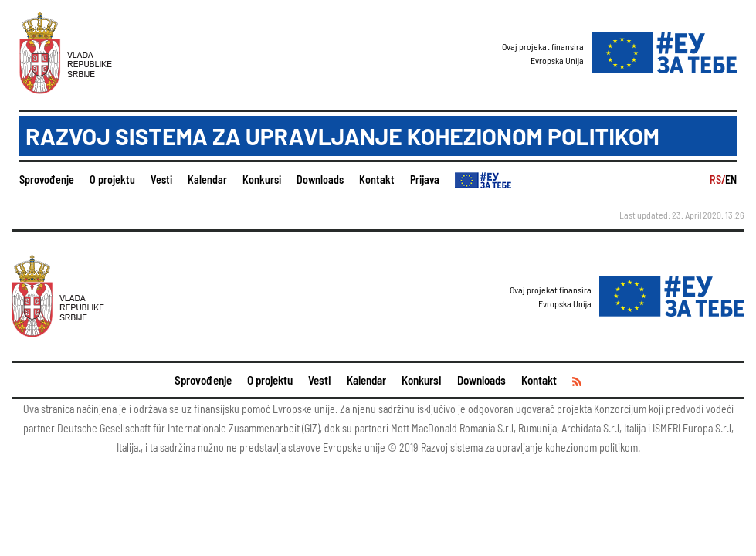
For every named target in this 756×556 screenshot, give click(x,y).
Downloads (320, 180)
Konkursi (262, 180)
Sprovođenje (47, 180)
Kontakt (377, 180)
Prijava (425, 180)
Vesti (161, 180)
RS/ (717, 180)
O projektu (112, 180)
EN (731, 180)
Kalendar (207, 180)
